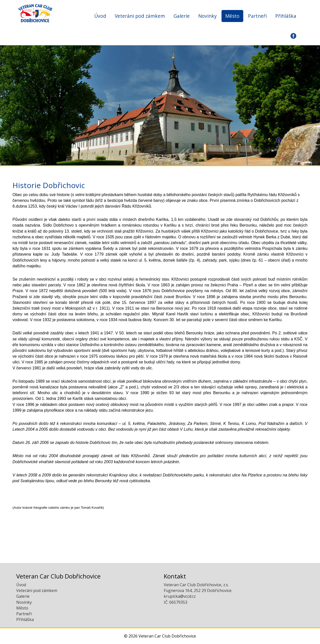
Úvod (100, 16)
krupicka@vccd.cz (180, 596)
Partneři (257, 16)
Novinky (207, 16)
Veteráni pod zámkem (140, 16)
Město (232, 16)
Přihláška (286, 16)
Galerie (182, 16)
